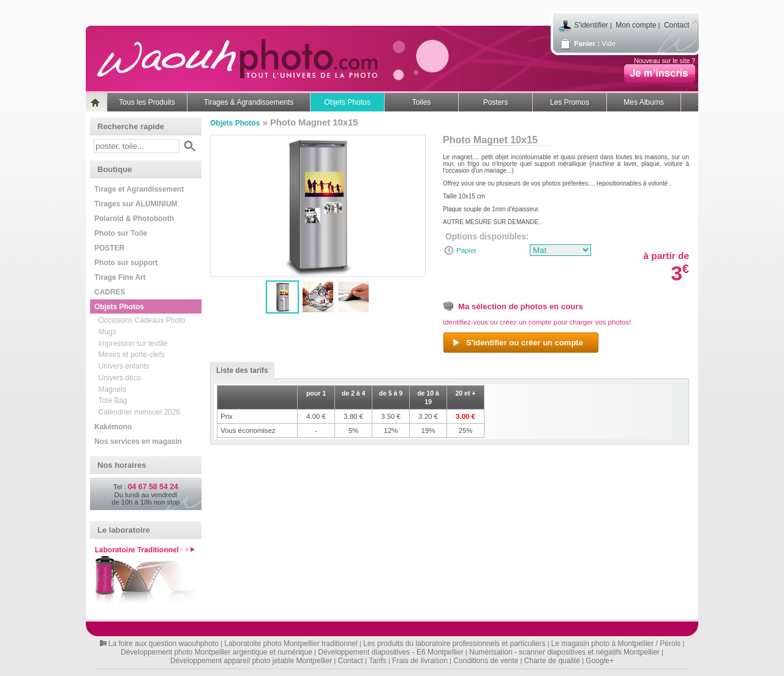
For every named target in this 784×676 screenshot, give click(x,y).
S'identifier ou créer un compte (517, 343)
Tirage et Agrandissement (139, 189)
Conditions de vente (486, 661)
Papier (466, 250)
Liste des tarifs (239, 370)
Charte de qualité (552, 661)
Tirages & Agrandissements (249, 102)
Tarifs (378, 661)
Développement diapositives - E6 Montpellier (390, 652)
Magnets (113, 389)
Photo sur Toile (121, 233)
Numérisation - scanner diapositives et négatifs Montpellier (564, 652)
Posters (496, 102)
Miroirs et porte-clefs (132, 355)
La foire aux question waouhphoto (164, 644)
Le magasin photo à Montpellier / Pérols (616, 644)
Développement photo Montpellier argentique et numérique (217, 652)
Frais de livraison (420, 661)
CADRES (110, 292)
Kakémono (113, 427)
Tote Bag (113, 400)
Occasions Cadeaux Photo (142, 320)
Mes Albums (643, 102)
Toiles (422, 102)
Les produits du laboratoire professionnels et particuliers (454, 644)
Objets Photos (347, 102)
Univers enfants (124, 366)
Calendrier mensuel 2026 (140, 412)
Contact (677, 25)
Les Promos (570, 102)
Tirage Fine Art (120, 277)
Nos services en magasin (138, 441)
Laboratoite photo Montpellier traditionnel (291, 644)
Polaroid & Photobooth (134, 219)
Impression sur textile (133, 344)
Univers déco (120, 378)
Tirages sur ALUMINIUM (136, 204)
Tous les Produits (147, 102)
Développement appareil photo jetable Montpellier (251, 661)
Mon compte (636, 25)
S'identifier (591, 25)
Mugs (107, 332)
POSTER (109, 248)
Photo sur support (126, 263)
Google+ (600, 661)
